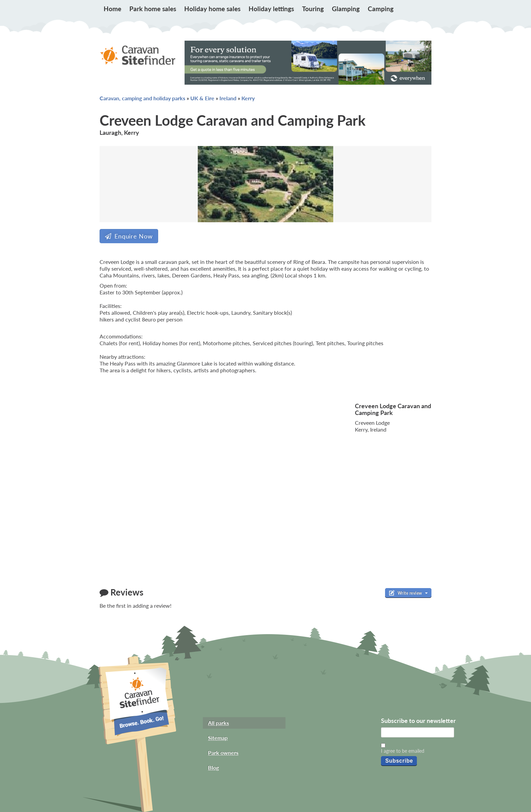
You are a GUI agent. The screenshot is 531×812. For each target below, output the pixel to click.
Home (112, 9)
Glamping (346, 9)
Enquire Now (129, 236)
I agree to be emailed (403, 751)
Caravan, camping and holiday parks (142, 98)
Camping (381, 9)
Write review (408, 593)
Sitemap (218, 738)
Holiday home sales (212, 9)
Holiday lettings (271, 9)
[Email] (418, 732)
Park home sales (153, 9)
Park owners (223, 753)
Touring (313, 9)
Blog (213, 767)
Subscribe (399, 761)
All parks (218, 723)
